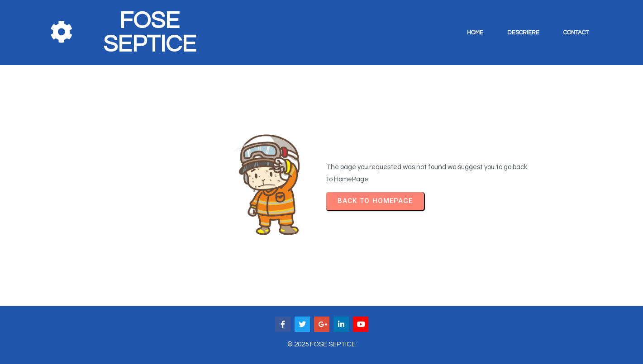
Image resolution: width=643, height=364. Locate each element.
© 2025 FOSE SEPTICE (321, 344)
